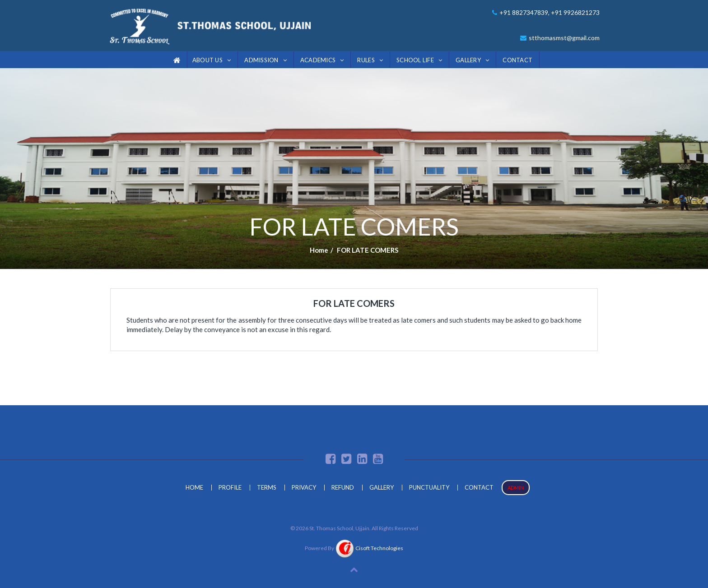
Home (319, 250)
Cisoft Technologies (369, 548)
